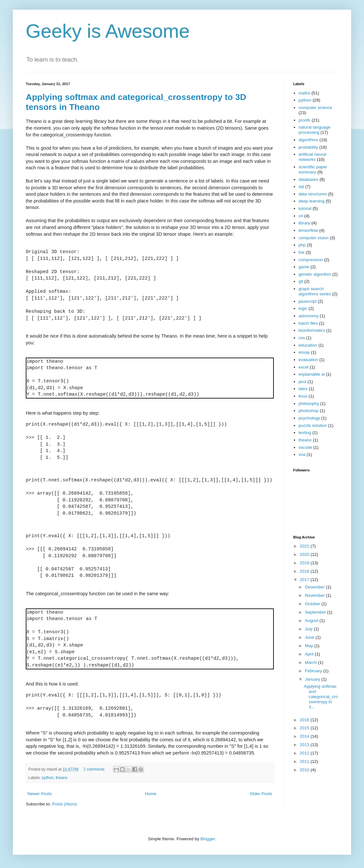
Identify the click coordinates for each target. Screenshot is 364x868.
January (313, 679)
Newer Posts (40, 794)
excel (304, 367)
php (302, 245)
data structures (313, 194)
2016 (305, 720)
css (302, 338)
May (310, 646)
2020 (305, 554)
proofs (305, 120)
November (316, 595)
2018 (305, 571)
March (312, 662)
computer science (315, 108)
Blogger (208, 839)
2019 (305, 563)
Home (151, 794)
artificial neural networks (312, 157)
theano (62, 778)
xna (302, 454)
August (312, 621)
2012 (305, 753)
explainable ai (312, 374)
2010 (305, 770)
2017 (305, 580)
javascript (308, 301)
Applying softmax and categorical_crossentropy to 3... (321, 697)
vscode (305, 447)
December (316, 587)
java (302, 382)
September (316, 612)
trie (302, 252)
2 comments (94, 769)
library (304, 223)
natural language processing (315, 130)
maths (304, 93)
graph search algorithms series (315, 291)
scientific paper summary (313, 169)
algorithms (308, 140)
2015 (305, 728)
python (48, 778)
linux (303, 396)
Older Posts (261, 794)
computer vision (314, 238)
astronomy (309, 316)
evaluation (308, 360)
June (310, 637)
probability (308, 147)
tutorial (305, 208)
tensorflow (308, 230)
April (310, 654)
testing (305, 433)
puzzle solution (313, 425)
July (309, 629)
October (313, 604)
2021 (305, 546)
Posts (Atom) (65, 804)
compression (311, 260)
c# (301, 216)
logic (303, 308)
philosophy (309, 404)
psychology (309, 418)
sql (301, 187)
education (308, 345)
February (314, 671)
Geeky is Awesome (108, 31)
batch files (308, 323)
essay (304, 352)
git (301, 281)
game (304, 267)
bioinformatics (312, 330)
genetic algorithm (315, 274)
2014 (305, 736)
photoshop (309, 411)
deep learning (312, 201)
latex (303, 389)
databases (309, 179)
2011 (305, 761)
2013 (305, 745)
